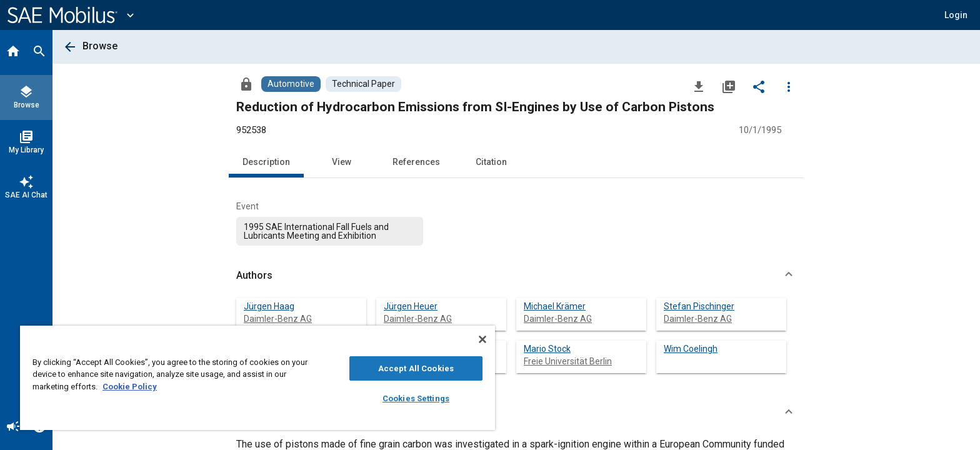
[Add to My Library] (729, 86)
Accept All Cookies (416, 368)
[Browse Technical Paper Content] (363, 84)
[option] (330, 231)
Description (266, 162)
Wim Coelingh (691, 349)
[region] (257, 378)
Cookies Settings (416, 398)
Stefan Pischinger (699, 306)
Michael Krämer (555, 306)
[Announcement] (13, 427)
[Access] (246, 84)
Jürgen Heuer (411, 306)
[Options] (789, 86)
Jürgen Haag (269, 306)
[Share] (759, 86)
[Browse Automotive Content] (291, 84)
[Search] (39, 52)
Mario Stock (547, 349)
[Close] (482, 339)
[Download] (699, 86)
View (342, 162)
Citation (491, 162)
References (416, 162)
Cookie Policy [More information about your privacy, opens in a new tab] (130, 387)
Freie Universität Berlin (568, 361)
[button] (956, 15)
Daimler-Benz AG (278, 319)
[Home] (13, 52)
